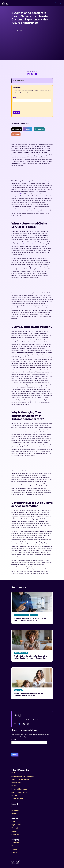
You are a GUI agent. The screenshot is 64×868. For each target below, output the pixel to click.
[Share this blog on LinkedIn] (28, 74)
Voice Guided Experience (20, 779)
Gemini (28, 129)
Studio (14, 786)
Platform (14, 773)
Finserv (14, 813)
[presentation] (26, 106)
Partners (14, 831)
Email (15, 98)
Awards (14, 852)
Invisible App (16, 783)
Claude (16, 134)
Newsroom (15, 846)
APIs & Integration (18, 799)
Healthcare (15, 810)
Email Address (15, 740)
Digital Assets (16, 825)
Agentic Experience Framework (23, 776)
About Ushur (16, 843)
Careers (14, 849)
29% (20, 194)
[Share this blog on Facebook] (32, 74)
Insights (14, 795)
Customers (15, 834)
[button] (60, 3)
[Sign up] (17, 113)
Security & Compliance (19, 792)
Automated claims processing (32, 244)
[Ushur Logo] (5, 3)
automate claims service (21, 486)
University (15, 828)
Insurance (15, 807)
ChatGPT (17, 129)
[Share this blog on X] (36, 74)
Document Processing (19, 789)
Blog (13, 822)
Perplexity (39, 129)
